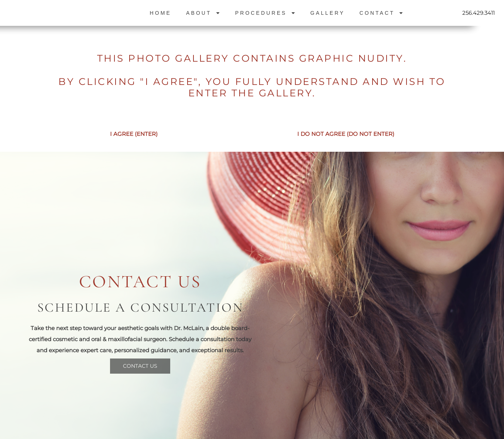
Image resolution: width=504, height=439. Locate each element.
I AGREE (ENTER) (134, 134)
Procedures (265, 13)
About (203, 13)
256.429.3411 (479, 13)
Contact (382, 13)
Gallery (328, 13)
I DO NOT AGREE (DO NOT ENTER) (346, 134)
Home (161, 13)
